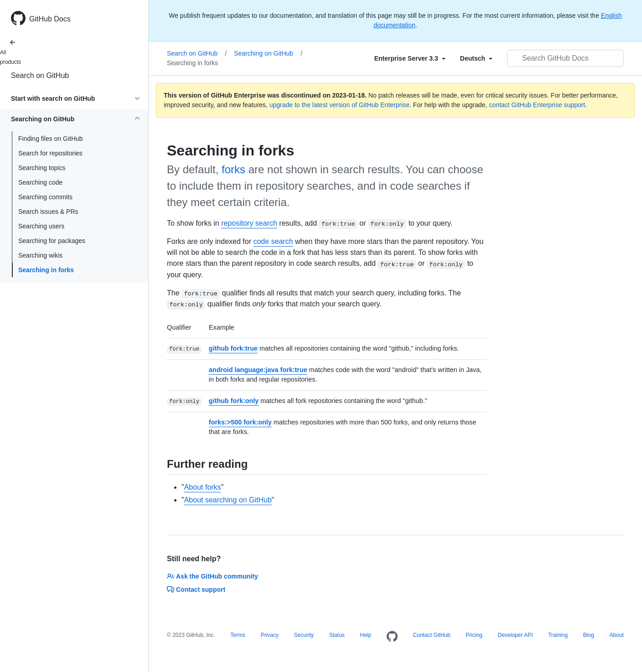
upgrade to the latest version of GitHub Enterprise (339, 105)
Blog (589, 635)
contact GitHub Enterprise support (537, 105)
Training (558, 635)
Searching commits (45, 197)
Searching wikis (40, 255)
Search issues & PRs (48, 212)
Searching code (40, 182)
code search (273, 241)
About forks (203, 487)
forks (233, 169)
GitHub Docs (50, 19)
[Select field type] (410, 58)
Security (304, 635)
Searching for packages (52, 241)
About (617, 635)
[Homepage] (392, 637)
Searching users (41, 226)
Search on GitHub (40, 75)
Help (366, 635)
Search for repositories (50, 153)
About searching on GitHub (228, 500)
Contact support (196, 589)
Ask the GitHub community (212, 576)
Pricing (474, 635)
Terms (238, 635)
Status (337, 635)
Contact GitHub (432, 635)
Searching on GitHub (268, 53)
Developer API (515, 635)
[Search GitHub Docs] (565, 58)
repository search (249, 223)
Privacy (270, 635)
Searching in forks (46, 270)
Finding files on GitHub (51, 139)
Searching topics (42, 168)
